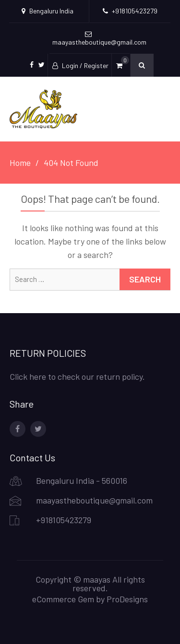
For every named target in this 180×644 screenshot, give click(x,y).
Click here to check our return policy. (77, 376)
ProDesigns (127, 599)
